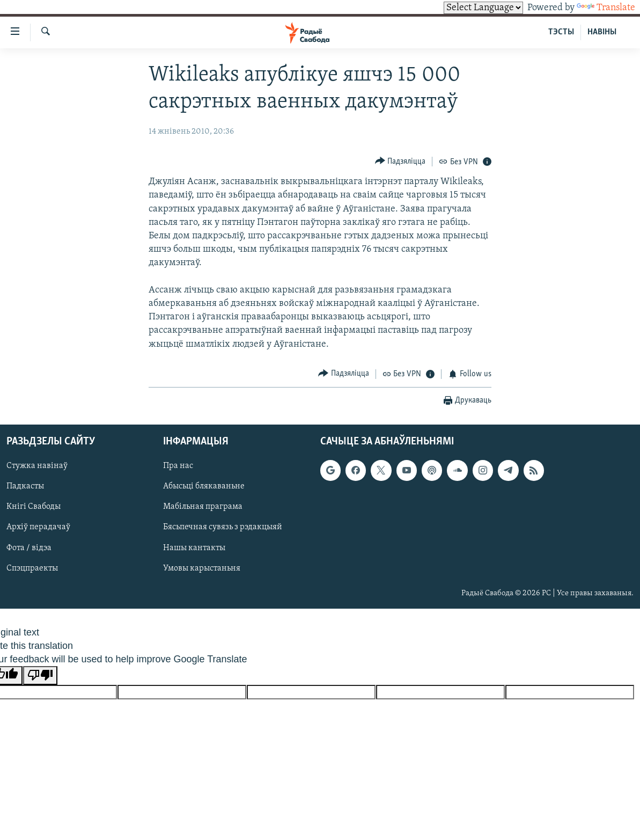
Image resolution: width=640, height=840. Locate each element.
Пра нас (178, 466)
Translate (606, 8)
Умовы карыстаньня (202, 568)
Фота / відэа (29, 548)
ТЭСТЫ (561, 32)
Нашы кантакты (194, 548)
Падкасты (25, 487)
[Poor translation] (40, 675)
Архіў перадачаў (38, 528)
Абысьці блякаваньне (204, 487)
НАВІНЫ (602, 32)
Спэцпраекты (32, 568)
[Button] (400, 161)
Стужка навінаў (37, 466)
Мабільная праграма (203, 507)
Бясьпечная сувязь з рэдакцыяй (223, 528)
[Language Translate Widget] (483, 8)
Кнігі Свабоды (34, 507)
